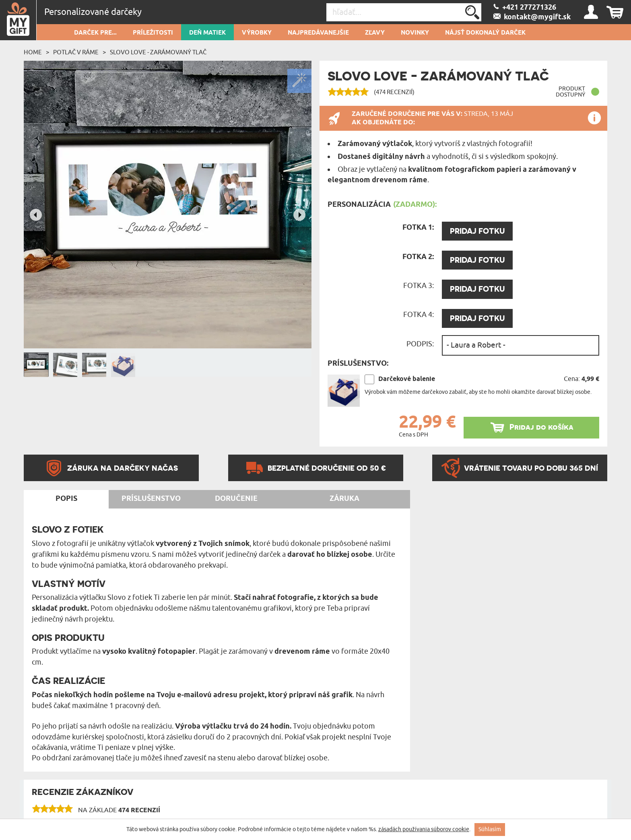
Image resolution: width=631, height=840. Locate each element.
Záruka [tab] (344, 499)
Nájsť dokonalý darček (485, 33)
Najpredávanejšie (318, 33)
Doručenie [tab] (236, 499)
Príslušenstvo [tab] (151, 499)
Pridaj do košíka (541, 427)
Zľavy (375, 33)
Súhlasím (490, 829)
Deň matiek (207, 33)
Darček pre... (95, 33)
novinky (415, 33)
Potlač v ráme (76, 52)
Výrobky (257, 33)
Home (33, 52)
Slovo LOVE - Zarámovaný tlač (158, 52)
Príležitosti (153, 33)
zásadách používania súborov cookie (424, 829)
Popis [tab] (66, 499)
